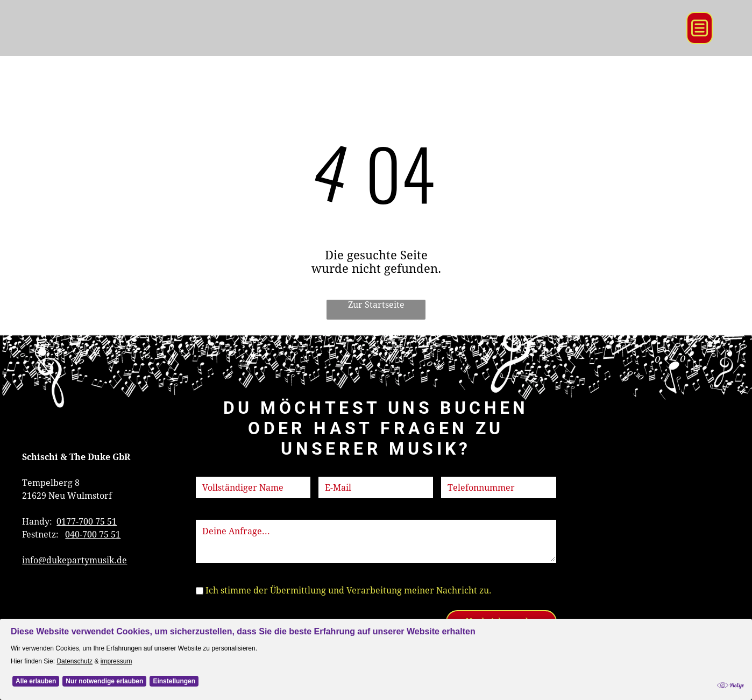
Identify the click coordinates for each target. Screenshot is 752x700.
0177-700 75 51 (87, 522)
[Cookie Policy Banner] (376, 659)
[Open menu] (700, 28)
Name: (209, 470)
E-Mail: (333, 470)
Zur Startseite (376, 305)
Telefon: (458, 470)
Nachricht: (218, 513)
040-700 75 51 (93, 535)
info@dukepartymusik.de (75, 560)
